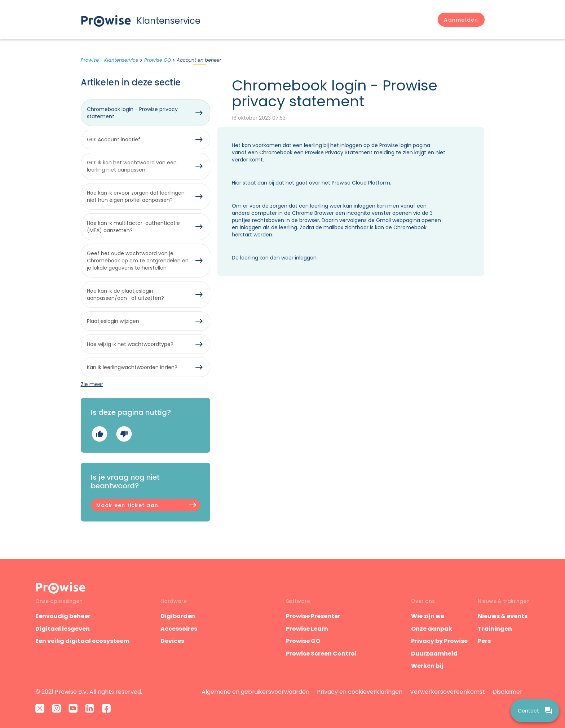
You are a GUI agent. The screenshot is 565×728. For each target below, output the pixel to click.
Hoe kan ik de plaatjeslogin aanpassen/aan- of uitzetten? (125, 294)
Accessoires (179, 629)
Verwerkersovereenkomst (447, 692)
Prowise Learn (307, 629)
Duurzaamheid (434, 654)
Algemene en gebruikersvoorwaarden (255, 692)
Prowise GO (158, 60)
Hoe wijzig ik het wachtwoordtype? (130, 344)
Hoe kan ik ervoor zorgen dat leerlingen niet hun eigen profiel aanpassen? (136, 196)
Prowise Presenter (313, 616)
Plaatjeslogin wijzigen (113, 321)
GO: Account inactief (114, 139)
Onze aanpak (432, 629)
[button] (461, 20)
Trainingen (495, 629)
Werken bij (427, 666)
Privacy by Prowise (439, 641)
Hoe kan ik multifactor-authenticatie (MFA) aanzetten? (133, 227)
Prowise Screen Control (321, 654)
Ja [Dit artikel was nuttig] (99, 434)
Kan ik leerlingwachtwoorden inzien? (132, 367)
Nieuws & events (503, 616)
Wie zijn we (428, 616)
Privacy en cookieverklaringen (360, 692)
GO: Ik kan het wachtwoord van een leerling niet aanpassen (132, 166)
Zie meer (92, 384)
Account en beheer (199, 60)
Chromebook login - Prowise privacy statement (132, 113)
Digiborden (178, 616)
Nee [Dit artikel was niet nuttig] (124, 434)
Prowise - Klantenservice (110, 60)
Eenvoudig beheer (63, 616)
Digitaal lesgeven (63, 629)
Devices (172, 641)
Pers (484, 641)
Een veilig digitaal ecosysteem (82, 641)
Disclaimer (507, 692)
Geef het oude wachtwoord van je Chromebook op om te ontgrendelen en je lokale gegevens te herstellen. (138, 261)
